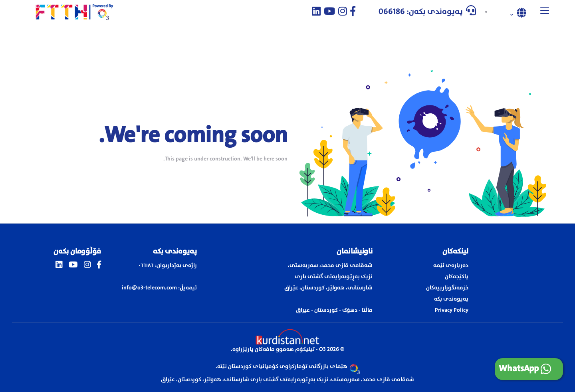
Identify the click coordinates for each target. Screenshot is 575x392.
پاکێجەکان (457, 277)
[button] (545, 12)
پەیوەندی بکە (451, 299)
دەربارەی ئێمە (451, 265)
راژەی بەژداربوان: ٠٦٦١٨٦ (168, 265)
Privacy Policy (452, 310)
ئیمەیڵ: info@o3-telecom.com (159, 288)
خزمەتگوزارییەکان (447, 288)
